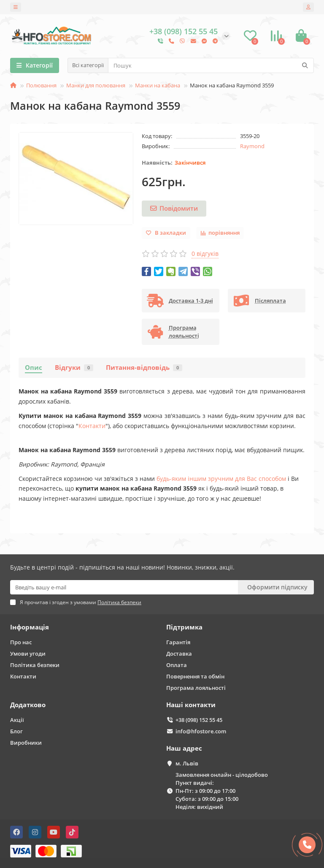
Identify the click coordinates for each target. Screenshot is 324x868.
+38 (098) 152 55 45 (199, 720)
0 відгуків (205, 254)
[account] (308, 7)
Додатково (28, 705)
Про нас (21, 642)
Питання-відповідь (144, 368)
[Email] (124, 587)
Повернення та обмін (195, 676)
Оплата (177, 665)
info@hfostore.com (201, 731)
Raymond (252, 146)
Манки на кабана (158, 85)
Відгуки (74, 368)
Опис (34, 368)
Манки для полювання (96, 85)
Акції (17, 720)
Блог (16, 731)
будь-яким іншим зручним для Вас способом (221, 479)
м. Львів (187, 763)
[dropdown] (16, 7)
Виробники (26, 743)
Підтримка (184, 627)
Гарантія (178, 642)
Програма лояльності (196, 688)
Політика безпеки (35, 665)
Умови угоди (28, 654)
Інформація (30, 627)
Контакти (92, 426)
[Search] (211, 65)
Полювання (41, 85)
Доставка (179, 654)
